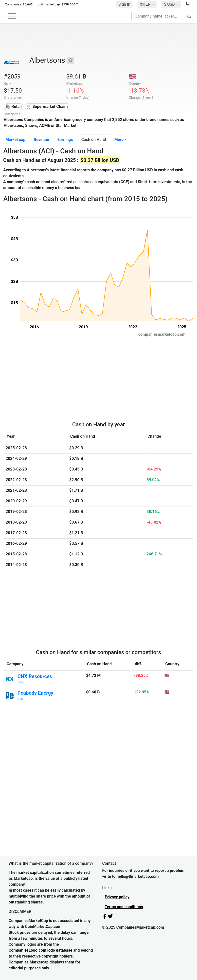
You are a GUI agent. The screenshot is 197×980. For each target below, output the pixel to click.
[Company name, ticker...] (162, 16)
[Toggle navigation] (12, 16)
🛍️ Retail (13, 107)
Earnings (65, 140)
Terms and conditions (124, 907)
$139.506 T (70, 4)
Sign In (124, 4)
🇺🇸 (146, 4)
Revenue (41, 140)
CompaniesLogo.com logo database (40, 950)
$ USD (170, 4)
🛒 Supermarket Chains (47, 107)
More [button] (119, 140)
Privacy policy (117, 897)
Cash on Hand (94, 140)
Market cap (15, 140)
